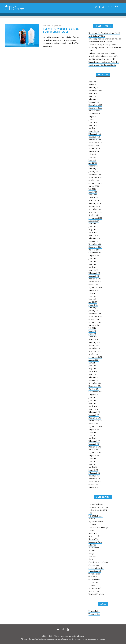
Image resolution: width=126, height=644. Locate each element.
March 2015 (93, 374)
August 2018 (94, 256)
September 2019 (95, 218)
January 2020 (94, 206)
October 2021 (94, 146)
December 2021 (95, 140)
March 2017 (93, 305)
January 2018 (94, 276)
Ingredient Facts (95, 542)
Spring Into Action (96, 568)
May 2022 (93, 125)
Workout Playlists (96, 594)
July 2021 (92, 154)
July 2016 (92, 328)
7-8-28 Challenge (96, 516)
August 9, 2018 (57, 26)
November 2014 (95, 386)
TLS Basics (93, 577)
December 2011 (95, 479)
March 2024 (93, 85)
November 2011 (95, 482)
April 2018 (93, 267)
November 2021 (95, 143)
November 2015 (95, 351)
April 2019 (93, 232)
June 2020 (93, 192)
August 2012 (94, 456)
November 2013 (95, 421)
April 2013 (93, 438)
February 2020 (95, 204)
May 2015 (92, 369)
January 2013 (94, 444)
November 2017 (95, 282)
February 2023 (94, 99)
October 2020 (94, 180)
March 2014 (93, 409)
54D (90, 513)
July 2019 (92, 224)
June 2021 (92, 157)
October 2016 (94, 319)
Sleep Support (94, 565)
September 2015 (95, 357)
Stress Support (95, 571)
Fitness (92, 530)
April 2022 (93, 128)
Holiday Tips (94, 539)
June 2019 (92, 227)
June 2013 (92, 435)
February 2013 (94, 441)
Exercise (92, 525)
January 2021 (94, 172)
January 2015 (94, 380)
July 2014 (92, 398)
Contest (92, 519)
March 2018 (93, 270)
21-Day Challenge (96, 504)
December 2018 (95, 244)
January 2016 (94, 345)
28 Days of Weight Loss (98, 507)
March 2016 (93, 340)
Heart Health (94, 536)
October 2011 (94, 485)
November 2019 (95, 212)
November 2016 (95, 317)
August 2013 (94, 429)
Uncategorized (95, 588)
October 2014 (94, 389)
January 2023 (94, 102)
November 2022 (95, 108)
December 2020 (95, 175)
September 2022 (96, 114)
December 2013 (95, 418)
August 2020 (94, 186)
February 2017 (94, 308)
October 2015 (94, 354)
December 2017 (95, 279)
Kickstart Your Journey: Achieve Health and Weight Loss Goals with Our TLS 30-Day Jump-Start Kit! (103, 56)
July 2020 (92, 189)
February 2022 (95, 134)
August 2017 (94, 290)
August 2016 (94, 325)
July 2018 (92, 259)
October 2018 (94, 250)
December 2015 (95, 348)
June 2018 (92, 261)
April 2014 (93, 406)
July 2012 (92, 458)
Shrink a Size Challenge (98, 562)
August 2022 (94, 117)
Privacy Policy (94, 611)
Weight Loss (94, 591)
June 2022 (93, 122)
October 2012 (94, 450)
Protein (92, 551)
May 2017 (92, 299)
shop (91, 559)
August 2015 (94, 360)
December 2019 (95, 209)
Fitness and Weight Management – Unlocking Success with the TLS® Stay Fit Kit (105, 48)
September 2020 (96, 183)
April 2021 (93, 163)
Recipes (92, 554)
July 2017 (92, 293)
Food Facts (47, 26)
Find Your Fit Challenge (98, 528)
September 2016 (95, 322)
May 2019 (92, 230)
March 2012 (93, 470)
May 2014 (92, 403)
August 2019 (94, 221)
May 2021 (92, 160)
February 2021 (94, 169)
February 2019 (94, 238)
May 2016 (92, 334)
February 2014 (94, 412)
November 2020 (95, 177)
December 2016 (95, 314)
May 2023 (93, 93)
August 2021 (94, 151)
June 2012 (92, 461)
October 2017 (94, 285)
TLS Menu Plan (95, 580)
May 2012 (92, 464)
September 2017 (95, 288)
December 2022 (95, 105)
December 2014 (95, 383)
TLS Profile (93, 583)
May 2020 (93, 195)
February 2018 (94, 273)
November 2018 (95, 247)
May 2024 (93, 82)
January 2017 (94, 311)
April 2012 (93, 467)
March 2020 (94, 201)
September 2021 (95, 148)
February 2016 (94, 343)
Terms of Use (94, 614)
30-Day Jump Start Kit (98, 510)
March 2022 (94, 131)
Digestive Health (96, 522)
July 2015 (92, 363)
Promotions (94, 548)
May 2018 (92, 264)
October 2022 (94, 111)
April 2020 (93, 198)
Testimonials (94, 574)
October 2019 (94, 215)
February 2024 (94, 88)
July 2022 (92, 120)
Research (92, 556)
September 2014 (95, 392)
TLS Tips (92, 585)
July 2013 (92, 432)
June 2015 (92, 366)
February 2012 (94, 473)
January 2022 (94, 137)
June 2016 (92, 331)
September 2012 (95, 453)
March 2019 (93, 235)
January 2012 (94, 476)
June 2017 (92, 296)
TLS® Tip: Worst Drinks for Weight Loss (61, 30)
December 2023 (95, 91)
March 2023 (93, 96)
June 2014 (92, 401)
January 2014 (94, 415)
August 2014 (94, 395)
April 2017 (93, 302)
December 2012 (95, 447)
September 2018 (95, 253)
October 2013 (94, 424)
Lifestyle (92, 545)
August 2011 (93, 487)
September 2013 (95, 427)
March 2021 (93, 166)
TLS (108, 7)
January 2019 (94, 241)
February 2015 (94, 377)
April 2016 (93, 337)
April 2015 (93, 372)
